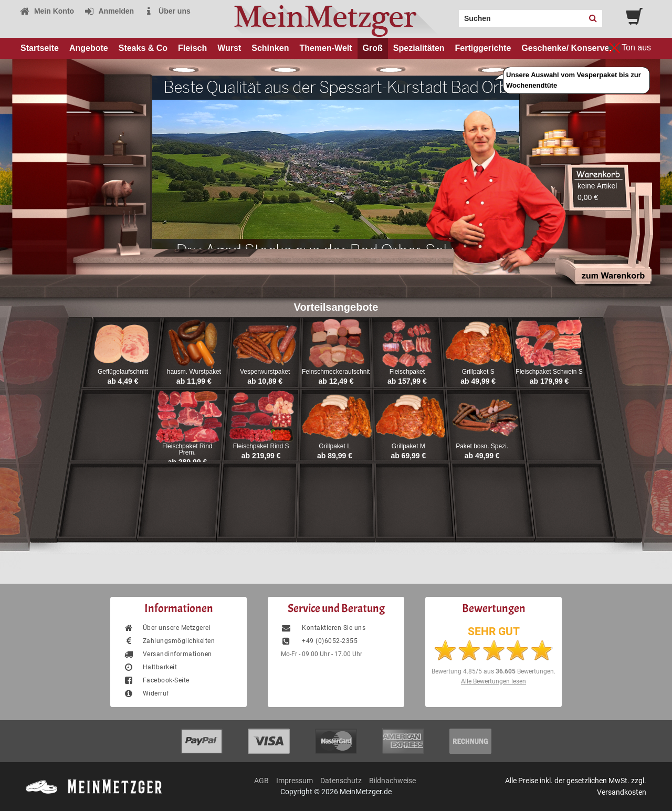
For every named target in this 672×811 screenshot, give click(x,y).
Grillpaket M (408, 446)
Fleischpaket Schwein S (549, 372)
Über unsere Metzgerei (167, 628)
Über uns (167, 11)
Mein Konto (47, 11)
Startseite (40, 48)
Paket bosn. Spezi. (482, 446)
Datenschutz (341, 781)
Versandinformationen (168, 654)
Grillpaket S (478, 372)
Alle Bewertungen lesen (493, 681)
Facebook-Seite (156, 680)
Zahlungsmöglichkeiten (169, 641)
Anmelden (109, 11)
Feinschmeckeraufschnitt (337, 372)
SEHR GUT (494, 631)
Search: (453, 15)
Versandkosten (622, 792)
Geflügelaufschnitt (123, 372)
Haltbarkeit (150, 667)
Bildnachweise (392, 781)
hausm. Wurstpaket (194, 372)
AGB (261, 781)
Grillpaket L (335, 446)
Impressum (295, 781)
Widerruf (146, 693)
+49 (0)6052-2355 (319, 641)
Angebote (89, 48)
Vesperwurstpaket (265, 372)
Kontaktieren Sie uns (323, 628)
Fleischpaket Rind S (261, 446)
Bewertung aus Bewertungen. (493, 671)
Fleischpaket (407, 372)
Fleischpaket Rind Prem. (187, 449)
